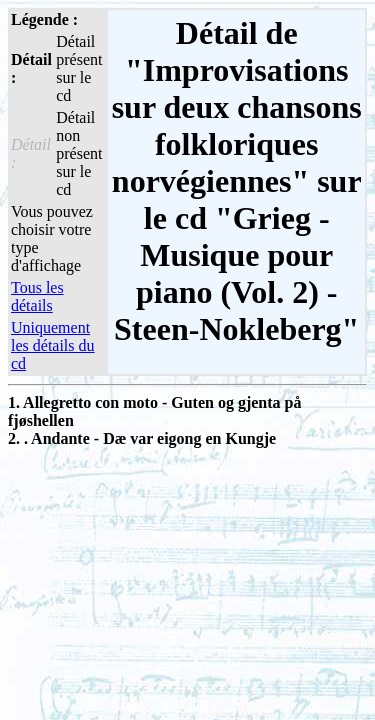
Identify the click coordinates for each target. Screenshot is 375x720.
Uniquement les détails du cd (53, 345)
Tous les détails (37, 296)
